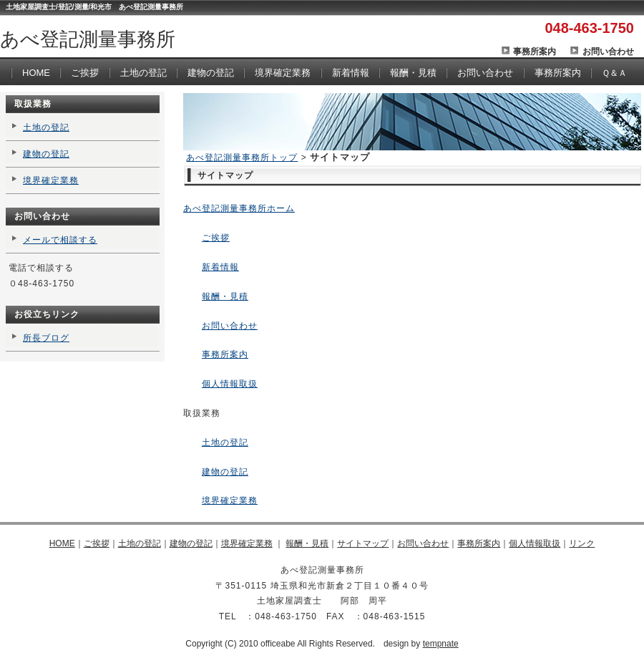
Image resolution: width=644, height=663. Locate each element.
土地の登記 (143, 73)
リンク (582, 543)
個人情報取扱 (230, 384)
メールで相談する (60, 240)
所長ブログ (46, 338)
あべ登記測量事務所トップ (242, 158)
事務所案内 (535, 52)
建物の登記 (211, 73)
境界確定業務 (283, 73)
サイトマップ (363, 543)
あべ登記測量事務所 (88, 39)
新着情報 (351, 73)
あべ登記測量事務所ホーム (239, 208)
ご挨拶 (85, 73)
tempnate (441, 644)
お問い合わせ (608, 52)
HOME (36, 73)
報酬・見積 (413, 73)
